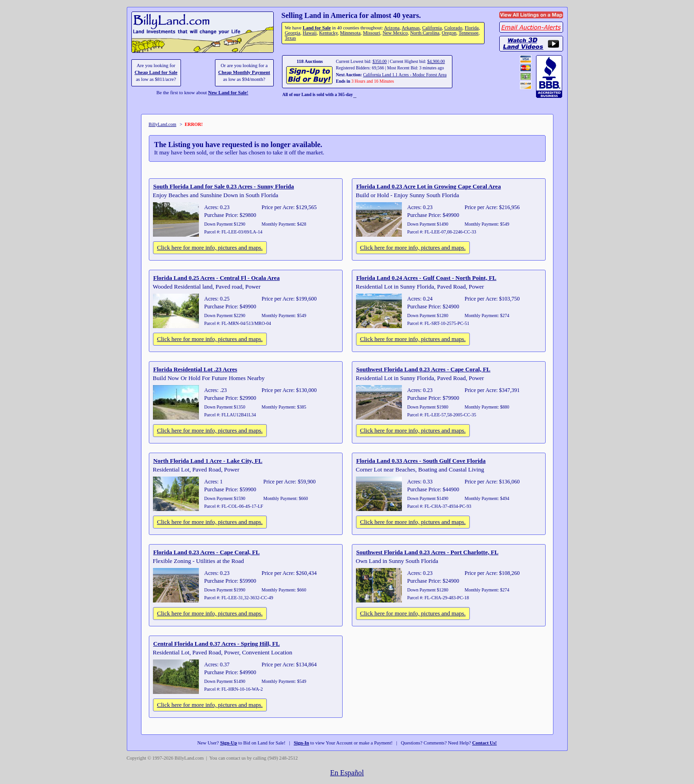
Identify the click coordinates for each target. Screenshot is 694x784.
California (432, 28)
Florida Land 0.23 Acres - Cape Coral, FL (207, 552)
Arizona (392, 28)
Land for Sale (317, 28)
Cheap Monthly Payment (244, 72)
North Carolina (425, 33)
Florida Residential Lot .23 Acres (195, 369)
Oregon (449, 33)
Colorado (453, 28)
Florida (472, 28)
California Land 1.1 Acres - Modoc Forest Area (405, 75)
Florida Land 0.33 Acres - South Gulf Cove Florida (421, 461)
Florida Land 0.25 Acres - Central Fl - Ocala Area (217, 278)
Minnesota (350, 33)
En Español (347, 773)
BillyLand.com (163, 124)
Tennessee (469, 33)
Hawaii (310, 33)
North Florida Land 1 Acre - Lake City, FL (208, 461)
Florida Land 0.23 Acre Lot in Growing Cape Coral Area (429, 186)
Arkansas (411, 28)
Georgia (293, 33)
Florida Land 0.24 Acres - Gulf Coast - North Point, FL (426, 278)
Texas (290, 38)
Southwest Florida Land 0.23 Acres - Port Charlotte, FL (428, 552)
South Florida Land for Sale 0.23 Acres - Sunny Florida (224, 186)
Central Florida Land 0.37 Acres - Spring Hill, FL (217, 644)
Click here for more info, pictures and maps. (210, 247)
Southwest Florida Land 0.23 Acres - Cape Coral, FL (423, 369)
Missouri (372, 33)
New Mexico (395, 33)
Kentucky (328, 33)
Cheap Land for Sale (156, 72)
